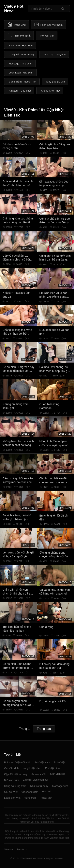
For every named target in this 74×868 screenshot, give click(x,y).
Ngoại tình (46, 798)
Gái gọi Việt (11, 792)
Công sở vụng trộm (15, 786)
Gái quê (47, 791)
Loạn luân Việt (12, 798)
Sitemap (8, 850)
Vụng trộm (30, 798)
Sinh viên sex (58, 774)
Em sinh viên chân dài (35, 780)
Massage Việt (60, 786)
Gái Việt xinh (11, 768)
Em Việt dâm (52, 768)
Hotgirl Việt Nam (32, 768)
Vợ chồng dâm (30, 792)
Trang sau (44, 729)
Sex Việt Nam (42, 762)
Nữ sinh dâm (12, 780)
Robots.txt (22, 850)
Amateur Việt (39, 774)
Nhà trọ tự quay (39, 786)
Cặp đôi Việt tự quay (16, 774)
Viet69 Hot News (14, 9)
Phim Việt (59, 762)
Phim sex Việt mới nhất (17, 762)
